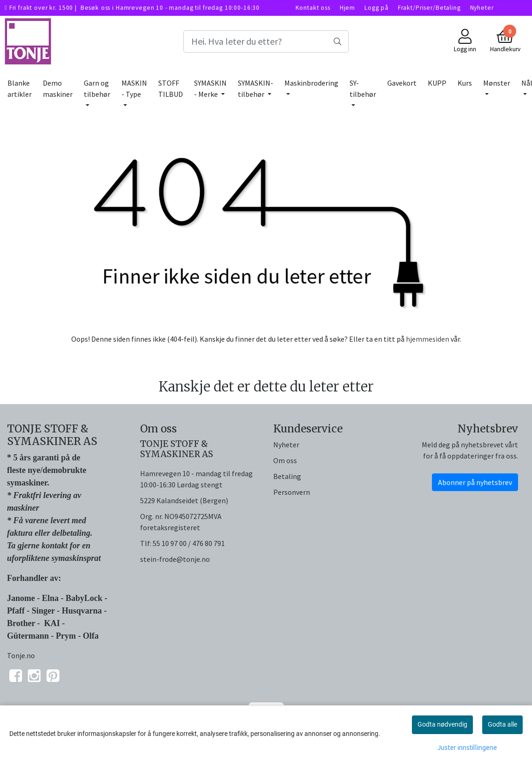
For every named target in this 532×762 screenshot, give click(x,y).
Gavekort (402, 83)
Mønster (497, 83)
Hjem (347, 8)
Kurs (465, 83)
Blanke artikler (20, 88)
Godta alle (502, 724)
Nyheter (482, 8)
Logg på (377, 8)
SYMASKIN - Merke (210, 88)
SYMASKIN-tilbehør (256, 88)
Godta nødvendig (442, 724)
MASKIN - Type (134, 88)
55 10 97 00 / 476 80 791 (189, 543)
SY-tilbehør (363, 88)
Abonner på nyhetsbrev (475, 482)
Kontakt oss (313, 8)
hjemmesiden (428, 339)
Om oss (285, 460)
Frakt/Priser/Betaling (429, 8)
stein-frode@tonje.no (175, 559)
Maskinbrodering (311, 83)
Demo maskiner (58, 88)
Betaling (287, 476)
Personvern (292, 492)
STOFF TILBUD (171, 88)
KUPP (437, 83)
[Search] (266, 41)
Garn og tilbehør (97, 88)
